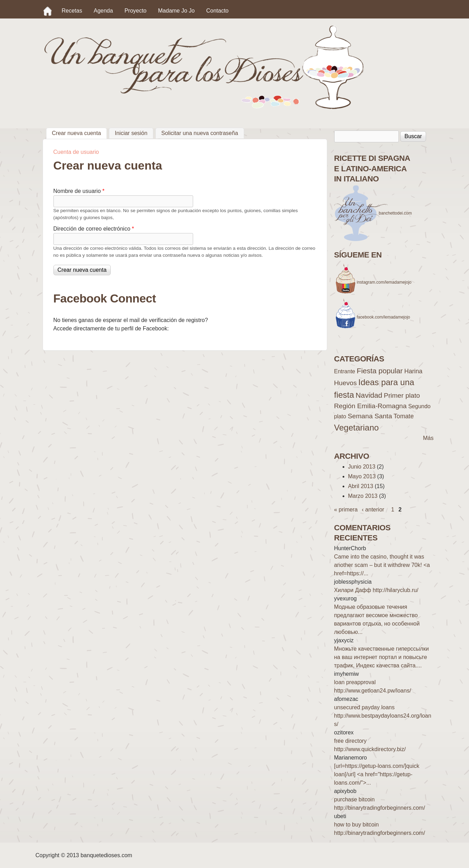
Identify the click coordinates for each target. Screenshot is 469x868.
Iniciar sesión (131, 133)
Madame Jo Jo (177, 11)
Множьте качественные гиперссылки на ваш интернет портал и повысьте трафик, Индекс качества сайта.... (382, 657)
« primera (346, 510)
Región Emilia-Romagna (371, 406)
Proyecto (135, 11)
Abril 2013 (361, 486)
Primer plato (402, 395)
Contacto (217, 11)
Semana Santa (370, 416)
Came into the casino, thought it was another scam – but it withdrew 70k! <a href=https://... (382, 565)
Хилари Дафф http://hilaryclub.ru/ (376, 590)
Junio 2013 (362, 467)
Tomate (404, 416)
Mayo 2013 (362, 476)
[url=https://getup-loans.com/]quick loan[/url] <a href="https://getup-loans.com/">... (377, 774)
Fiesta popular (380, 371)
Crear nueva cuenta (80, 132)
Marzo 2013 (363, 496)
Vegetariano (357, 428)
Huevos (346, 383)
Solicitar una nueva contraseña (200, 133)
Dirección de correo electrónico (94, 229)
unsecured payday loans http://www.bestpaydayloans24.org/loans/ (383, 716)
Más (428, 438)
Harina (413, 371)
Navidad (369, 395)
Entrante (345, 371)
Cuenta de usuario (76, 152)
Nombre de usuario (79, 191)
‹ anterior (373, 510)
